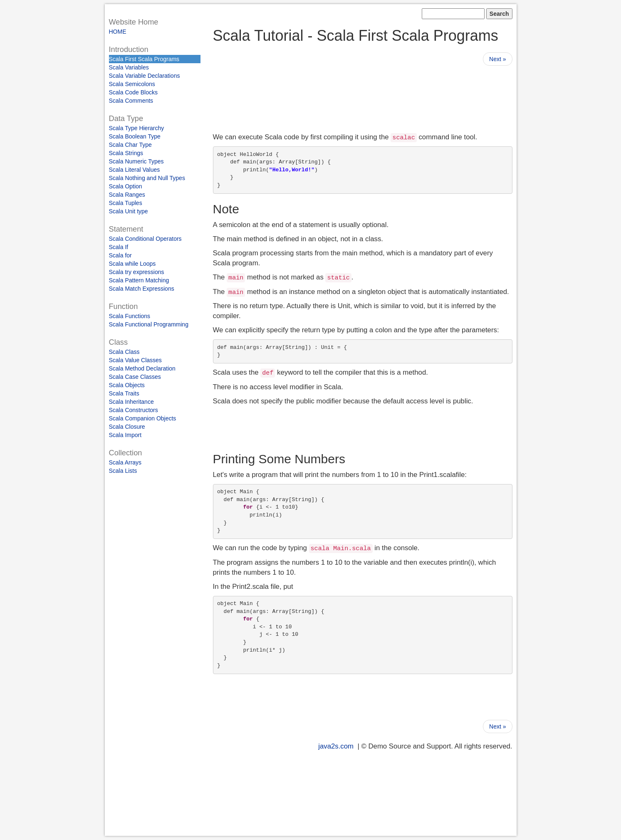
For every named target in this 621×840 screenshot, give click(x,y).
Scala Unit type (129, 211)
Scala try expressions (137, 272)
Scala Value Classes (135, 360)
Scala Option (126, 186)
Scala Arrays (125, 462)
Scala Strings (126, 153)
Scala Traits (124, 393)
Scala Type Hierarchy (137, 128)
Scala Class (124, 352)
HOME (118, 32)
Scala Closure (127, 427)
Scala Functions (130, 316)
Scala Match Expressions (142, 289)
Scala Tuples (126, 203)
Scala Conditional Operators (145, 239)
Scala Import (125, 435)
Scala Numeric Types (136, 161)
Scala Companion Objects (143, 418)
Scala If (119, 247)
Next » (497, 59)
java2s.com (336, 746)
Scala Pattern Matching (139, 280)
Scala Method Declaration (142, 368)
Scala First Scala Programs (144, 59)
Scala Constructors (134, 410)
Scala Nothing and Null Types (147, 178)
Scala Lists (123, 471)
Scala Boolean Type (135, 136)
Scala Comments (131, 101)
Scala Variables (129, 67)
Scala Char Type (130, 145)
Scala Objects (127, 385)
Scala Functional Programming (149, 324)
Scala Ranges (127, 195)
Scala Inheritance (131, 402)
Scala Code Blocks (134, 92)
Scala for (120, 255)
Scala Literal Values (135, 170)
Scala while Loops (132, 264)
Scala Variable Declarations (145, 76)
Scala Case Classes (135, 377)
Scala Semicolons (132, 84)
